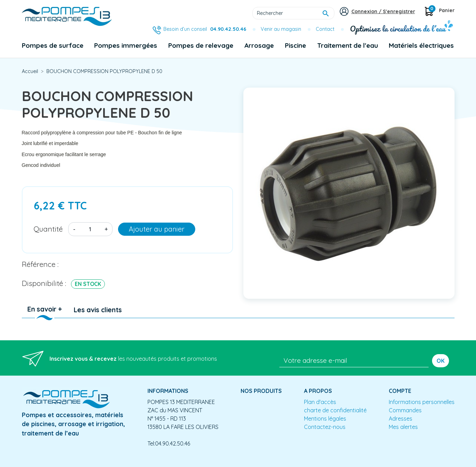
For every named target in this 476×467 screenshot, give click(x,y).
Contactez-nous (325, 427)
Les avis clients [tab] (98, 310)
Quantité (48, 229)
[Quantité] (90, 229)
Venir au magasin (281, 29)
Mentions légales (325, 419)
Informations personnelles (422, 402)
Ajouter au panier (157, 229)
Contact (325, 29)
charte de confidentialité (335, 410)
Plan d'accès (320, 402)
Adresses (401, 419)
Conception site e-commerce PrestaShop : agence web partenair (154, 461)
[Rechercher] (293, 13)
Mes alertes (403, 427)
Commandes (405, 410)
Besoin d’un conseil (205, 29)
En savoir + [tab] (45, 309)
